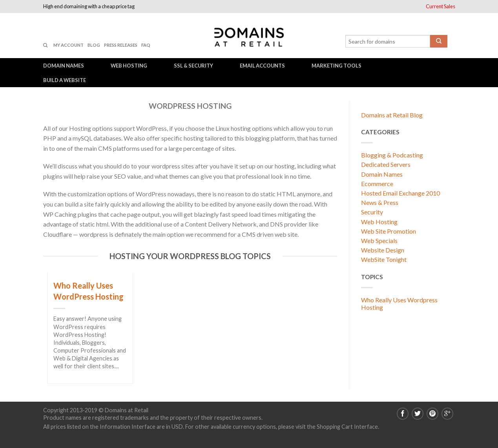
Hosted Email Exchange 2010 (400, 193)
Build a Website (65, 80)
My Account (68, 45)
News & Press (380, 202)
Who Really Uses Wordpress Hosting (399, 304)
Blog (94, 45)
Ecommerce (377, 184)
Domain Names (64, 66)
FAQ (146, 45)
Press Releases (121, 45)
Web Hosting (129, 66)
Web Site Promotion (389, 231)
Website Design (383, 250)
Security (372, 212)
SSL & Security (193, 66)
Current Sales (441, 6)
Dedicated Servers (386, 164)
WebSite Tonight (384, 259)
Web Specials (379, 240)
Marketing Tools (337, 66)
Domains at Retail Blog (392, 115)
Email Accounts (262, 66)
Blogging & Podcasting (392, 155)
